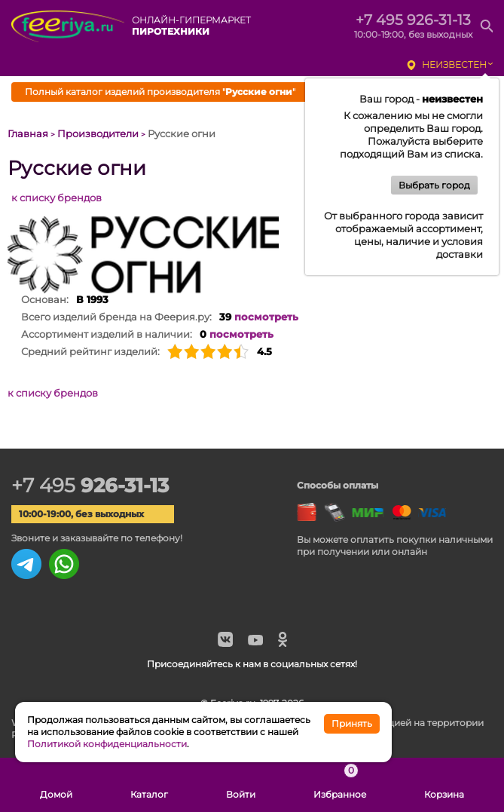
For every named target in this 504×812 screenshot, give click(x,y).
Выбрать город (434, 185)
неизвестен (454, 64)
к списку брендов (57, 198)
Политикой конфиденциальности (107, 744)
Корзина (444, 785)
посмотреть (266, 317)
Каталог (149, 785)
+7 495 (90, 486)
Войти (241, 785)
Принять (352, 723)
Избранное (340, 785)
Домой (56, 785)
